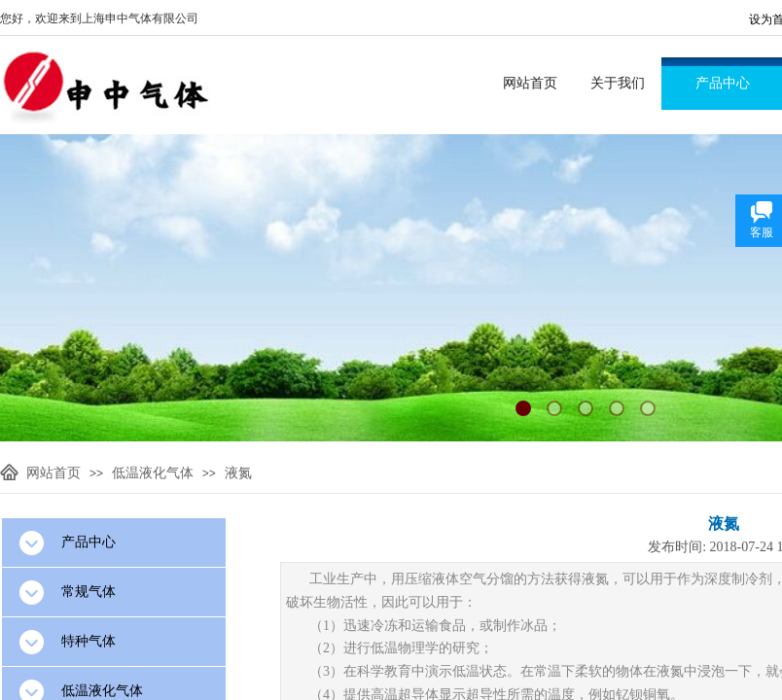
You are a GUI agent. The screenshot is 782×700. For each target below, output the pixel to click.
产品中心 (723, 83)
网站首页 (530, 83)
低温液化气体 (153, 473)
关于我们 (618, 83)
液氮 (238, 473)
